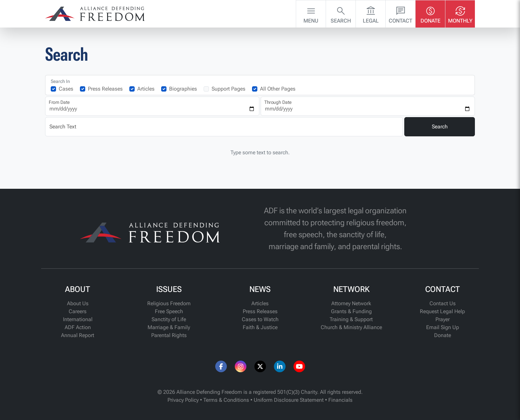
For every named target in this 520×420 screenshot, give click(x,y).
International (78, 319)
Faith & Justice (260, 327)
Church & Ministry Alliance (351, 327)
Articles (146, 89)
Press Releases (105, 89)
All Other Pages (278, 89)
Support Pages (228, 89)
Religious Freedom (169, 303)
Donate (430, 13)
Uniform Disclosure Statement (289, 400)
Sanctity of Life (169, 319)
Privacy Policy (183, 400)
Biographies (183, 89)
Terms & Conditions (226, 400)
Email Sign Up (443, 327)
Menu (311, 13)
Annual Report (78, 335)
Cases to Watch (260, 319)
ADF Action (78, 327)
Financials (340, 400)
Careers (78, 311)
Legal (371, 13)
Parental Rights (169, 335)
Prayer (443, 319)
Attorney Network (351, 303)
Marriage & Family (169, 327)
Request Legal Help (442, 311)
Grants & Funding (351, 311)
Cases (66, 89)
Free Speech (169, 311)
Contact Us (443, 303)
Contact (400, 13)
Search (341, 13)
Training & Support (351, 319)
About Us (78, 303)
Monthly (460, 13)
